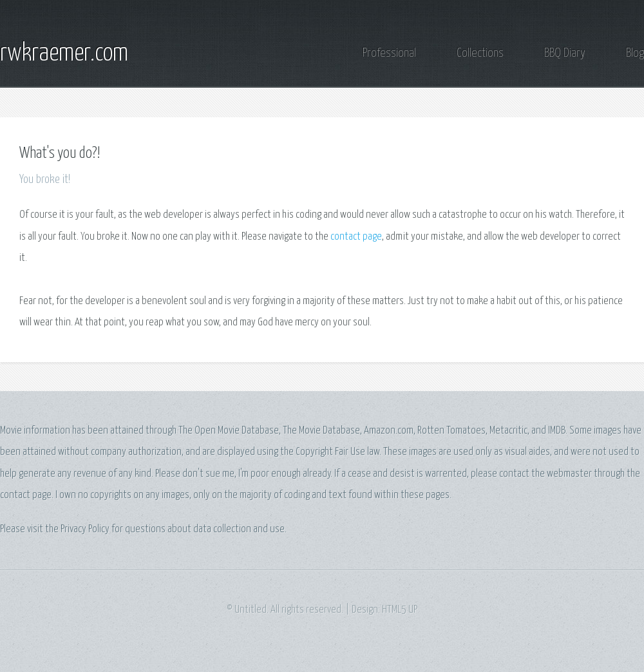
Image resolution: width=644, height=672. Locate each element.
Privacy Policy (85, 529)
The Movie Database (321, 431)
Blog (635, 53)
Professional (389, 53)
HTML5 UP (400, 610)
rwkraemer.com (64, 53)
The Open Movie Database (229, 431)
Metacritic (508, 431)
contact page (356, 237)
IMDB (557, 431)
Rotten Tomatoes (451, 431)
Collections (480, 53)
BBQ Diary (565, 53)
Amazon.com (389, 431)
